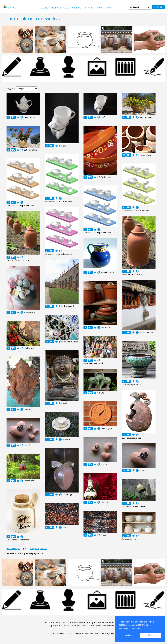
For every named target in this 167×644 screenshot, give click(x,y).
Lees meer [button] (136, 628)
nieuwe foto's (56, 8)
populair (66, 8)
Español (76, 626)
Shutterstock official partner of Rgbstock (69, 633)
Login (108, 8)
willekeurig (76, 8)
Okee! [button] (151, 635)
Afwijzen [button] (129, 635)
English (56, 626)
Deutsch (66, 626)
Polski (85, 626)
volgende (35, 549)
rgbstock (9, 7)
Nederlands (109, 626)
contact (91, 8)
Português (96, 626)
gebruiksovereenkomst (104, 622)
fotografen (100, 8)
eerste (10, 549)
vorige (16, 549)
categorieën (44, 8)
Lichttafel (50, 622)
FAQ (84, 8)
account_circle (22, 117)
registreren (158, 7)
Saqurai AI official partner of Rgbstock (99, 633)
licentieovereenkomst (80, 622)
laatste (43, 549)
